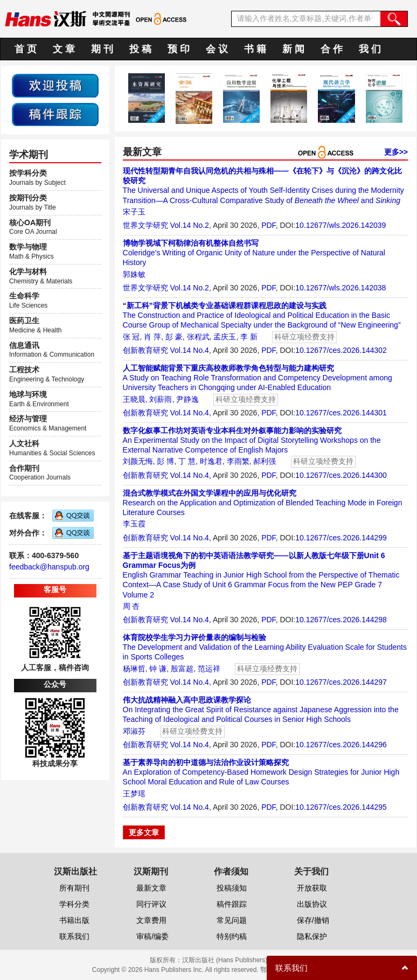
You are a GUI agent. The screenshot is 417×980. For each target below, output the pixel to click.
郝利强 (265, 461)
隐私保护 (312, 936)
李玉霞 (134, 524)
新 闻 (293, 49)
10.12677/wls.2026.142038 (340, 288)
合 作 (332, 49)
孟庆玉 (225, 337)
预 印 (179, 49)
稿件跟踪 (232, 904)
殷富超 (182, 669)
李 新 (249, 337)
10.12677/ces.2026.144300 (341, 475)
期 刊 (102, 49)
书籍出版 (74, 920)
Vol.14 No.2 (189, 225)
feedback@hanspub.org (49, 567)
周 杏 (131, 606)
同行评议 (151, 904)
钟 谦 (158, 669)
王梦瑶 (134, 794)
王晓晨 (134, 399)
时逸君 (211, 461)
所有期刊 (74, 888)
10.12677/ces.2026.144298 (341, 620)
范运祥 (209, 669)
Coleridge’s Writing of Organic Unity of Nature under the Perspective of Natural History (254, 253)
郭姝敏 (134, 274)
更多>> (396, 152)
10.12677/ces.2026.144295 (341, 807)
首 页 (26, 49)
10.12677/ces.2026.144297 (341, 682)
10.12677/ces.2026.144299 (341, 538)
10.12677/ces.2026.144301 (341, 413)
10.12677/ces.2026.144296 (341, 745)
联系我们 (74, 936)
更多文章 (144, 832)
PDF (268, 225)
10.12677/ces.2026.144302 (341, 350)
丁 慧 (187, 461)
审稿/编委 (152, 936)
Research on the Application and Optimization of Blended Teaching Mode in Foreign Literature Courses (263, 503)
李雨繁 (238, 461)
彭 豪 (174, 337)
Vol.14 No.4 (189, 350)
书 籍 (255, 49)
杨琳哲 (134, 669)
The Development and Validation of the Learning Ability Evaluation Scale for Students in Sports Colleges (265, 647)
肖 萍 (152, 337)
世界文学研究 (145, 225)
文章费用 (151, 920)
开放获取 (312, 888)
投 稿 (140, 49)
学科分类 (74, 904)
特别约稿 (232, 936)
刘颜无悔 (138, 461)
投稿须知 (232, 888)
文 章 (64, 49)
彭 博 (165, 461)
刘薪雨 (161, 399)
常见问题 (232, 920)
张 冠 (131, 337)
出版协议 (312, 904)
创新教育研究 (145, 350)
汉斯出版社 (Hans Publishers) (225, 960)
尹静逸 (187, 399)
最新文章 (151, 888)
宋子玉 (134, 212)
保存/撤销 (313, 920)
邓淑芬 (134, 731)
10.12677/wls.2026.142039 (340, 225)
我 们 (370, 49)
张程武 (198, 337)
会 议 (217, 49)
